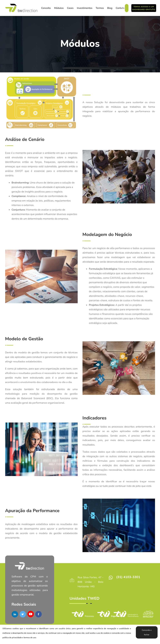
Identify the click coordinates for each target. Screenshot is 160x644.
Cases (70, 8)
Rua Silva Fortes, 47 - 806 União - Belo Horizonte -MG (90, 582)
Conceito (46, 8)
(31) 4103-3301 (128, 577)
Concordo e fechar (147, 632)
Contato (120, 8)
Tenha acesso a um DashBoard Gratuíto (144, 8)
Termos (100, 8)
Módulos (59, 8)
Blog (110, 8)
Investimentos (85, 8)
